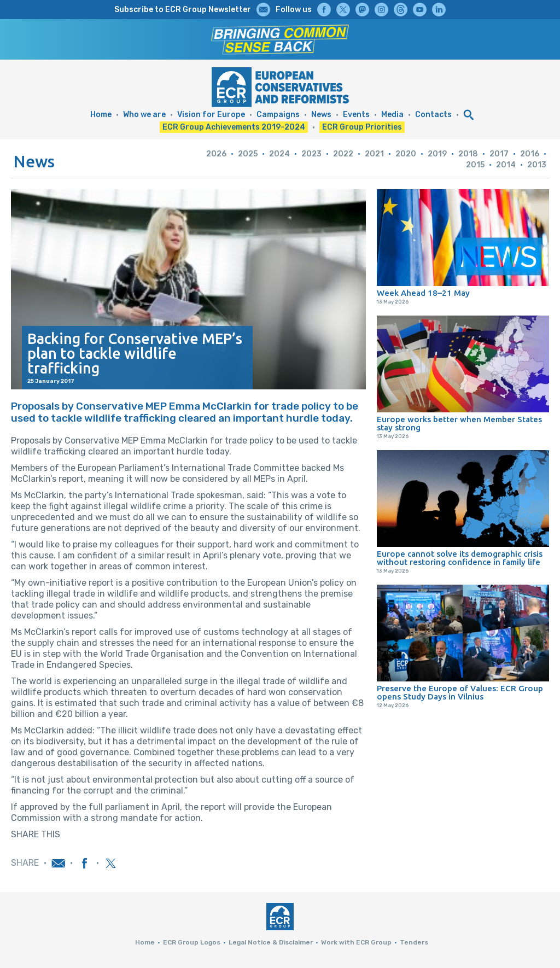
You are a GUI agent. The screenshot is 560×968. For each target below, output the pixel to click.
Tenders (414, 942)
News (321, 115)
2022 (343, 154)
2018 (468, 154)
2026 (216, 154)
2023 (311, 154)
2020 (406, 154)
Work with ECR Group (356, 942)
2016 (530, 154)
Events (356, 115)
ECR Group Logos (192, 942)
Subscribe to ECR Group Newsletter (183, 10)
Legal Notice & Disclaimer (271, 942)
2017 (499, 154)
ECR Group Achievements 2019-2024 (234, 127)
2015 (475, 165)
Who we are (144, 115)
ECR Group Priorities (362, 127)
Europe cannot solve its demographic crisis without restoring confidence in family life (460, 558)
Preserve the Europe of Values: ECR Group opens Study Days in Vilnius (460, 692)
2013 (537, 165)
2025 (248, 154)
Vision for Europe (211, 115)
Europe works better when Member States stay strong (459, 423)
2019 (437, 154)
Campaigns (278, 115)
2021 (374, 154)
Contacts (433, 115)
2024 (279, 154)
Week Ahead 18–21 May (423, 293)
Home (101, 115)
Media (392, 115)
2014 (506, 165)
